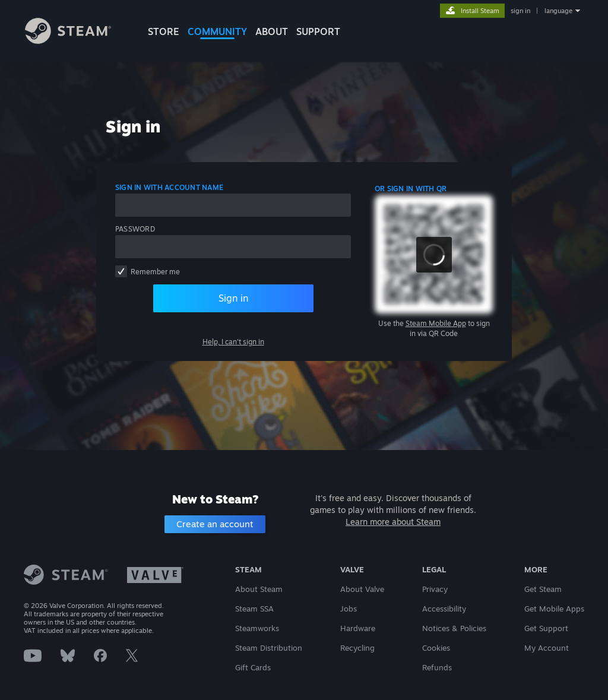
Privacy (435, 589)
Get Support (546, 628)
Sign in (233, 298)
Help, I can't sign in (233, 342)
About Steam (259, 589)
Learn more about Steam (393, 522)
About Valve (362, 589)
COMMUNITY (217, 31)
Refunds (437, 667)
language (558, 11)
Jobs (349, 609)
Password (135, 229)
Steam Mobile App (436, 323)
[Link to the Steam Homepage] (68, 41)
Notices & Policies (454, 628)
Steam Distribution (269, 648)
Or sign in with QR (411, 189)
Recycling (357, 648)
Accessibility (444, 609)
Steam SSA (254, 609)
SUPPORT (318, 31)
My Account (547, 648)
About (272, 31)
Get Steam (543, 589)
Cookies (436, 648)
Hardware (358, 628)
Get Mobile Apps (554, 609)
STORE (164, 31)
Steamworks (257, 628)
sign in (520, 11)
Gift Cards (253, 667)
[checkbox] (121, 271)
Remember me (155, 272)
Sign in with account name (169, 187)
